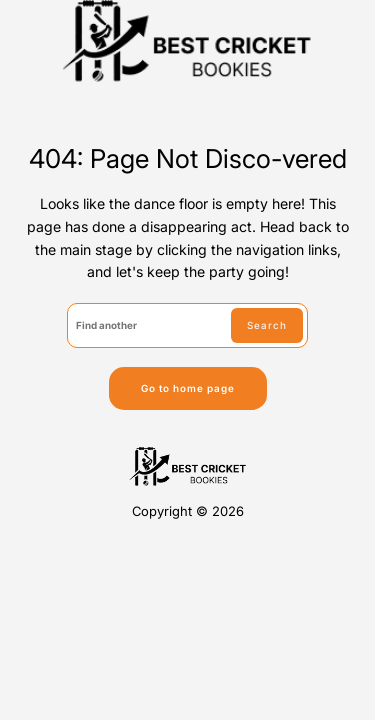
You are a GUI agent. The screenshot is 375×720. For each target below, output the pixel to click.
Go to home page (188, 388)
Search (267, 325)
